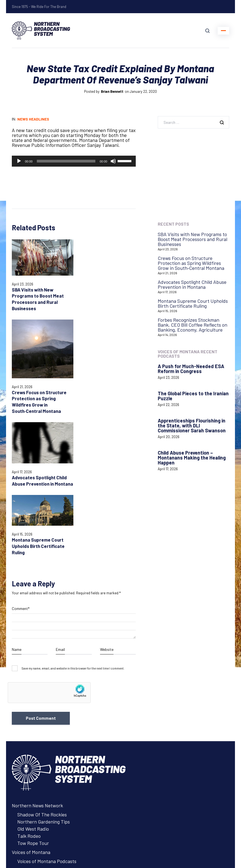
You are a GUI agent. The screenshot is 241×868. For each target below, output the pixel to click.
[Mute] (113, 161)
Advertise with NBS (32, 736)
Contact (20, 782)
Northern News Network (37, 657)
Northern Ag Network (34, 722)
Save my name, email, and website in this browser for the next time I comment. (73, 520)
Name (17, 501)
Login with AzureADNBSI (38, 833)
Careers (20, 743)
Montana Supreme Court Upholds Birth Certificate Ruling (104, 388)
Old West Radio (33, 680)
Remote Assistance (32, 796)
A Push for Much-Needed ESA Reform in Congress (191, 369)
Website (107, 501)
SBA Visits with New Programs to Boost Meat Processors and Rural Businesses (192, 239)
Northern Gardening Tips (44, 673)
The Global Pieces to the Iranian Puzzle (193, 396)
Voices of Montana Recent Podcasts (188, 354)
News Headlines (33, 119)
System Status (27, 789)
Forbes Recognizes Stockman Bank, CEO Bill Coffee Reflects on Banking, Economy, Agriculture (192, 325)
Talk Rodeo (29, 687)
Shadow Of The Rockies (42, 666)
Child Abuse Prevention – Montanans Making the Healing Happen (192, 458)
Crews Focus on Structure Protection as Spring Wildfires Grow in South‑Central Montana (191, 263)
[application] (74, 161)
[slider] (66, 161)
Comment (21, 460)
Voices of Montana (31, 704)
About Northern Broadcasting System (51, 750)
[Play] (19, 161)
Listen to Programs (32, 729)
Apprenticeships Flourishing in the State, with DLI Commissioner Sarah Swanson (192, 425)
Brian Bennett (112, 91)
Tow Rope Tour (33, 695)
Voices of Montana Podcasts (47, 713)
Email (60, 501)
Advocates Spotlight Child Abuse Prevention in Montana (39, 397)
